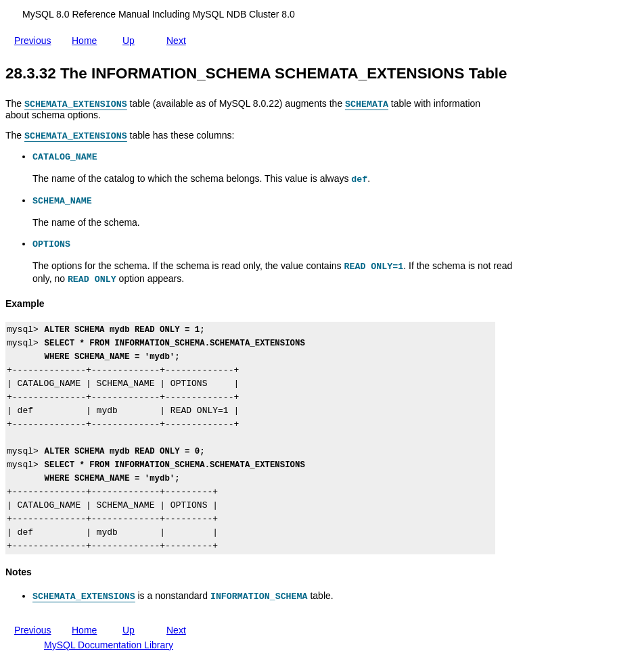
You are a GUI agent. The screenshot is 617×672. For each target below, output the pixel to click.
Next (179, 41)
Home (87, 41)
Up (131, 38)
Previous (35, 41)
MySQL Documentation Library (109, 645)
